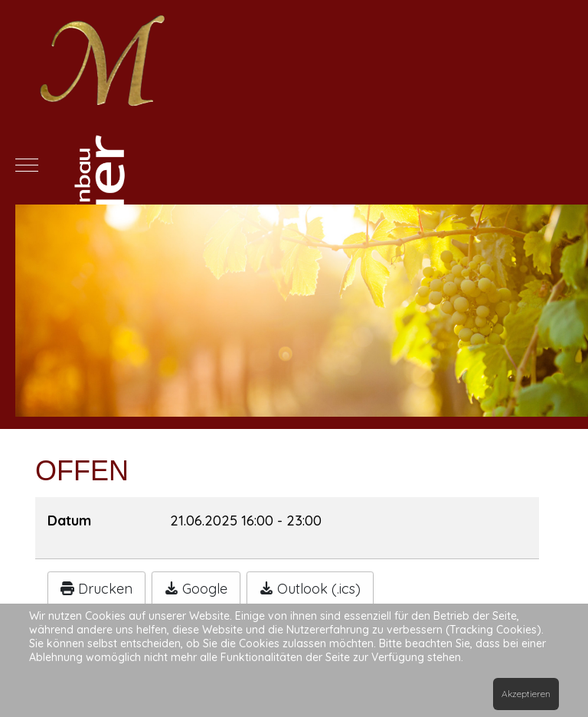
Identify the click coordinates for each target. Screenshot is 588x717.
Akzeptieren (526, 694)
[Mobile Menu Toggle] (27, 165)
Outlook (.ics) (310, 589)
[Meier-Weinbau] (294, 165)
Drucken (96, 589)
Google (196, 589)
